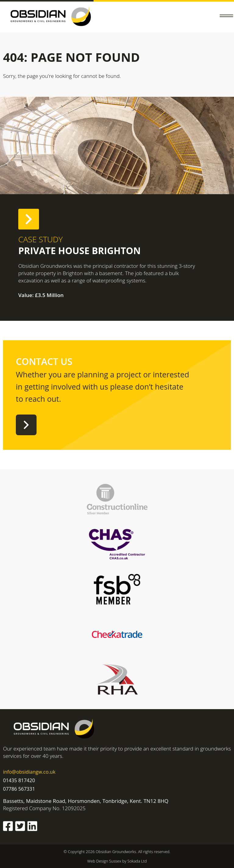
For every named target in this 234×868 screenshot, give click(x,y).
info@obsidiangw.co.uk (29, 772)
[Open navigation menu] (226, 17)
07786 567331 (19, 789)
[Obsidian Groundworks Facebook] (8, 827)
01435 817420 (19, 780)
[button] (226, 17)
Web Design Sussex (105, 861)
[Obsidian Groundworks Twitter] (20, 827)
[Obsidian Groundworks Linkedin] (32, 827)
